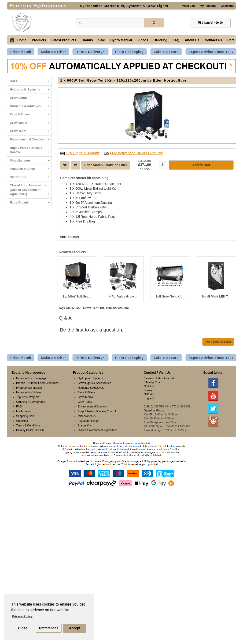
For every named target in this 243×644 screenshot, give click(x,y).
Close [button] (23, 628)
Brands (87, 40)
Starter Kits (31, 177)
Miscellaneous (31, 161)
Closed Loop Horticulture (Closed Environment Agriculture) (31, 191)
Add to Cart (201, 165)
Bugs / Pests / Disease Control (31, 151)
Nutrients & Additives (31, 106)
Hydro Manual (121, 40)
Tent (95, 307)
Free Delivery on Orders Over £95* (137, 153)
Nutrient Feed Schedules (43, 383)
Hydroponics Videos (29, 392)
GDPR (40, 430)
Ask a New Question (218, 341)
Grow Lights (31, 98)
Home (22, 40)
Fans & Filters (31, 115)
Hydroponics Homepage (31, 378)
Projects (34, 397)
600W (70, 307)
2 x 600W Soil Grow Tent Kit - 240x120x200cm (77, 296)
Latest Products (64, 40)
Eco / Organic (31, 203)
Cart (231, 40)
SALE (31, 81)
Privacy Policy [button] (22, 616)
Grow (87, 307)
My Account (207, 6)
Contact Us (214, 40)
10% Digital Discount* (83, 153)
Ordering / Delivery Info (31, 401)
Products (39, 40)
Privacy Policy (25, 430)
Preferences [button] (49, 628)
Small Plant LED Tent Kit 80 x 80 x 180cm (217, 296)
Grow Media (31, 123)
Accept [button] (75, 628)
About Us (192, 40)
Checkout (226, 6)
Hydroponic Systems (31, 90)
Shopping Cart (25, 416)
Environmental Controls (31, 140)
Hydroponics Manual (29, 387)
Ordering (160, 40)
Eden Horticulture (170, 80)
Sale (102, 40)
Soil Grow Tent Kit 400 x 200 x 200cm (170, 296)
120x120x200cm (117, 307)
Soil (79, 307)
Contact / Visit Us (157, 372)
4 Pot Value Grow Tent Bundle (124, 296)
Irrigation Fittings (31, 169)
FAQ (176, 40)
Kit (102, 307)
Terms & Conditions (28, 425)
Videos (143, 40)
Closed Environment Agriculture (97, 430)
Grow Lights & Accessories (94, 383)
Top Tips (21, 397)
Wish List (188, 6)
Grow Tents (31, 131)
